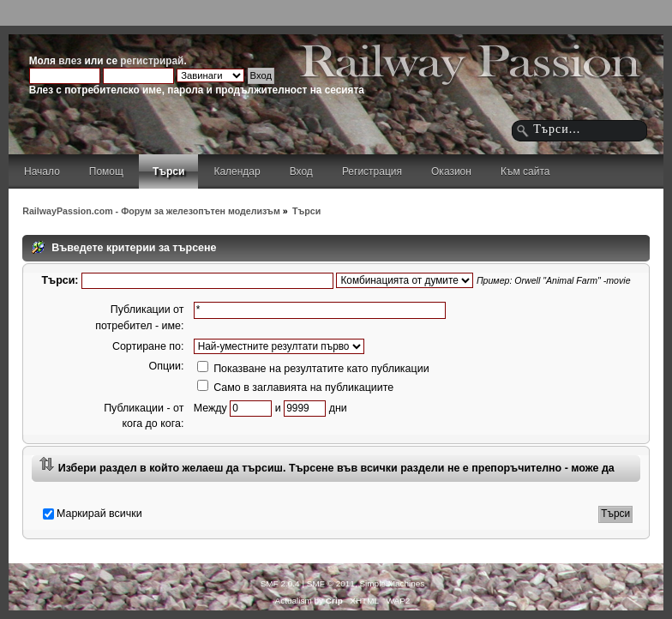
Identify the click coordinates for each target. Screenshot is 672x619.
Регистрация (372, 171)
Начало (42, 171)
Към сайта (525, 171)
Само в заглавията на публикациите (296, 388)
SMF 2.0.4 (280, 583)
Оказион (451, 171)
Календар (237, 171)
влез (70, 61)
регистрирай (152, 61)
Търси (168, 171)
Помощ (106, 171)
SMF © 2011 (331, 583)
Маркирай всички (99, 514)
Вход (301, 171)
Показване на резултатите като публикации (313, 369)
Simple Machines (392, 583)
